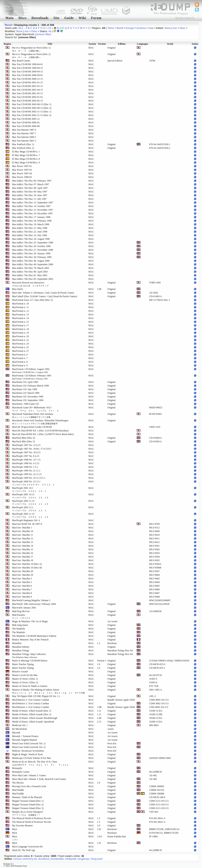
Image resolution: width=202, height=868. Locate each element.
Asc (175, 28)
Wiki (82, 18)
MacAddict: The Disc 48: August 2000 (31, 261)
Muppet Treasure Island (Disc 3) (28, 808)
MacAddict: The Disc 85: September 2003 (33, 279)
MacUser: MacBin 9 (22, 597)
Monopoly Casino (21, 772)
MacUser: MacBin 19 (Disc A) (27, 564)
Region (7, 44)
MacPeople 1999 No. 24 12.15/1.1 (29, 478)
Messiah (16, 733)
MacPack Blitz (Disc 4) (24, 438)
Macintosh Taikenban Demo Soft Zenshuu (33, 415)
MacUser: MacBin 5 (22, 582)
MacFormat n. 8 (20, 362)
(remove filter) (43, 34)
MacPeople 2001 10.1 (29, 489)
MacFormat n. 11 (21, 307)
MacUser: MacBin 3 (22, 579)
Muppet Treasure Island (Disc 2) (28, 805)
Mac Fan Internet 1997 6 (24, 130)
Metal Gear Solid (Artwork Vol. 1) (29, 743)
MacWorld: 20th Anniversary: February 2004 (34, 604)
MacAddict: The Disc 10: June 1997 (30, 195)
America (141, 28)
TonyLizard (97, 859)
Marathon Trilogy (21, 650)
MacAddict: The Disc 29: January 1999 (31, 253)
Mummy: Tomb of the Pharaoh (27, 797)
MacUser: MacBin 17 (23, 557)
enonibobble (57, 859)
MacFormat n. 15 (21, 322)
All (20, 28)
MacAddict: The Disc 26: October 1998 (31, 246)
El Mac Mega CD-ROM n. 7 (26, 155)
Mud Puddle (18, 790)
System (92, 44)
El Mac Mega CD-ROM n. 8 (26, 159)
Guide (69, 18)
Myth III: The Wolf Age (24, 850)
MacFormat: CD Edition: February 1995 (32, 377)
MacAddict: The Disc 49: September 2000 (33, 264)
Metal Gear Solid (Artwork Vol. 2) (29, 747)
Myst (15, 829)
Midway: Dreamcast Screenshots (28, 751)
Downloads (40, 18)
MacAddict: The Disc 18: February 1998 (32, 221)
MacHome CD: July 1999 (25, 389)
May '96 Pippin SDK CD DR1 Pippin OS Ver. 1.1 (36, 696)
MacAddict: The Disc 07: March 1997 (31, 184)
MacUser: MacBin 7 (22, 589)
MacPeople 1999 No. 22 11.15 (27, 474)
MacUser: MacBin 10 (23, 531)
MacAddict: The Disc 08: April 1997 (30, 188)
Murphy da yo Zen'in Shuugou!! (28, 813)
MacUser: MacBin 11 (23, 535)
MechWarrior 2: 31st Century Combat (31, 700)
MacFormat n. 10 (21, 304)
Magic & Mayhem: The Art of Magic (30, 621)
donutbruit (44, 859)
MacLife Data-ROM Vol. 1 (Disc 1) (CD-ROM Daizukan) (40, 431)
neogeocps (84, 859)
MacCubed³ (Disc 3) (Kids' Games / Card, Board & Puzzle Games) (45, 296)
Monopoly (17, 768)
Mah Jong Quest (20, 625)
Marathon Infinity (21, 647)
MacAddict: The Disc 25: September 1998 (33, 243)
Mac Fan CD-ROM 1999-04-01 (27, 64)
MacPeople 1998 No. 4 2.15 (26, 463)
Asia (151, 28)
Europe (130, 28)
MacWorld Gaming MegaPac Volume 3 (31, 600)
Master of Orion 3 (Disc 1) (25, 679)
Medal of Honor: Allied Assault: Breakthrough (35, 718)
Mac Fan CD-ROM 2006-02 (26, 122)
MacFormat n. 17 (21, 325)
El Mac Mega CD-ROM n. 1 (26, 152)
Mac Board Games (21, 61)
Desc (183, 28)
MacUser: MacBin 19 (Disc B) (27, 568)
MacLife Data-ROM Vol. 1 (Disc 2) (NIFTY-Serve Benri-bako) (43, 434)
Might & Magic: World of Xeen (27, 754)
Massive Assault (20, 672)
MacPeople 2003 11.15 (30, 515)
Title (50, 44)
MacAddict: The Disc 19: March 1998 (31, 224)
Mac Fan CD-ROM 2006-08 (26, 126)
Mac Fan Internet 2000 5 (24, 137)
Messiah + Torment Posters (25, 736)
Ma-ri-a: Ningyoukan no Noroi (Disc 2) (31, 56)
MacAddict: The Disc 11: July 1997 (29, 199)
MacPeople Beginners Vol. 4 (26, 520)
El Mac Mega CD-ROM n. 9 (26, 163)
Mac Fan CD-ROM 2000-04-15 (27, 72)
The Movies (18, 783)
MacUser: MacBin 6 (22, 586)
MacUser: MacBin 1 (22, 528)
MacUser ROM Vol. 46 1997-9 (27, 524)
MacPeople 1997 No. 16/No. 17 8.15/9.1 (32, 449)
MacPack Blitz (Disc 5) (24, 441)
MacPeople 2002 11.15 (30, 502)
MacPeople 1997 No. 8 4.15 (26, 456)
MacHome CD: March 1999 (26, 393)
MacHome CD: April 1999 (25, 382)
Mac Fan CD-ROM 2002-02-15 (27, 101)
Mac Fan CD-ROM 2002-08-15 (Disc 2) (32, 108)
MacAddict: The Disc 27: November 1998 (33, 250)
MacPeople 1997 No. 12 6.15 (26, 445)
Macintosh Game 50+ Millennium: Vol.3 (35, 409)
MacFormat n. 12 (21, 311)
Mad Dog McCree (21, 611)
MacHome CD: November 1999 (28, 397)
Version (102, 44)
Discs (23, 18)
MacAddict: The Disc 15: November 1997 (33, 210)
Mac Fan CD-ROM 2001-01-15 (27, 82)
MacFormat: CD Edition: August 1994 (31, 371)
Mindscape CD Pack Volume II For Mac (32, 758)
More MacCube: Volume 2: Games (29, 775)
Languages (143, 44)
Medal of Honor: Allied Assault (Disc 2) (32, 714)
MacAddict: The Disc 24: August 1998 (31, 239)
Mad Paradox (21, 616)
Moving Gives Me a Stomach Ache (29, 786)
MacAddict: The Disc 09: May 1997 (30, 192)
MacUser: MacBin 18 (23, 560)
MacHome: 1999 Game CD (25, 404)
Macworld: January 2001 (24, 608)
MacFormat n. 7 (20, 358)
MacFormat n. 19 (21, 333)
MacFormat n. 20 (21, 336)
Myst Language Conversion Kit (27, 847)
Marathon (17, 643)
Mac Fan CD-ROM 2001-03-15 (27, 86)
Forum (96, 18)
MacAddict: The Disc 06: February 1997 (32, 181)
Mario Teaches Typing (23, 664)
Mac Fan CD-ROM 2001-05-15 (27, 93)
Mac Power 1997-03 (22, 170)
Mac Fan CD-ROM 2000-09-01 (27, 75)
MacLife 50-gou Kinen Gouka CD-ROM (32, 427)
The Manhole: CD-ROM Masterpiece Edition (34, 636)
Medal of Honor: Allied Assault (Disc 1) (32, 711)
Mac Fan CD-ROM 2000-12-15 (27, 79)
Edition (122, 44)
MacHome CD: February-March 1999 (31, 386)
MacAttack (17, 289)
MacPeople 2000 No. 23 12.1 (33, 483)
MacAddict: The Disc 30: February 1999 (32, 257)
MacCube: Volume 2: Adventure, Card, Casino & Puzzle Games (43, 293)
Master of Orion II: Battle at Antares (30, 686)
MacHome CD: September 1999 (28, 400)
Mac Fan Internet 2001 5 (24, 141)
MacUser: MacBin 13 (23, 542)
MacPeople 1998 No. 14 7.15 (26, 460)
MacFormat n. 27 (21, 351)
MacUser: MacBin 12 (23, 539)
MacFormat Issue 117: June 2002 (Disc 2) (33, 300)
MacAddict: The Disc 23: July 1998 (29, 235)
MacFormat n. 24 (21, 344)
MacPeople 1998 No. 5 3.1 (25, 467)
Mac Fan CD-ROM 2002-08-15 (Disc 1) (32, 104)
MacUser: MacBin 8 (22, 593)
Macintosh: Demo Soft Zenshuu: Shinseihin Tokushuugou (40, 422)
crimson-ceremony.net (25, 859)
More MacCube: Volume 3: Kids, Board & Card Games (39, 779)
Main (9, 18)
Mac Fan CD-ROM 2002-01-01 (27, 97)
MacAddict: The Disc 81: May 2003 (30, 275)
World (120, 28)
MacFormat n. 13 (21, 315)
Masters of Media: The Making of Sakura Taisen (48, 691)
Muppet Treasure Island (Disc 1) (28, 801)
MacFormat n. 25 (21, 347)
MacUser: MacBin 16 (23, 553)
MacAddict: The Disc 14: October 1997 (31, 206)
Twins (111, 28)
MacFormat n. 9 (20, 365)
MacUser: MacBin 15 (23, 549)
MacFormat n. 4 (20, 355)
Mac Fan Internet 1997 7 (24, 133)
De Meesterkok (20, 729)
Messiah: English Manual (25, 740)
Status (195, 44)
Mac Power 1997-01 (22, 166)
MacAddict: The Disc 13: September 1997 (33, 203)
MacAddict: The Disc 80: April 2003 (30, 272)
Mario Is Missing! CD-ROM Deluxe (30, 661)
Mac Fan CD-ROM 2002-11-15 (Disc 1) (32, 112)
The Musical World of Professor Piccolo (32, 818)
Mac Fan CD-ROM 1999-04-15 (27, 68)
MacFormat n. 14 (21, 318)
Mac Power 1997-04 (22, 173)
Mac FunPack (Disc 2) (23, 148)
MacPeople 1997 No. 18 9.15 (26, 452)
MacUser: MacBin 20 (23, 571)
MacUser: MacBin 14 (23, 546)
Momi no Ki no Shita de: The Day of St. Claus (40, 763)
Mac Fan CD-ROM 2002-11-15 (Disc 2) (32, 115)
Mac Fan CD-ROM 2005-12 (26, 119)
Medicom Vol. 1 (20, 725)
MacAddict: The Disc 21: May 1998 (30, 228)
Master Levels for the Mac (25, 675)
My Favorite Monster (23, 826)
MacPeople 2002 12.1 (29, 509)
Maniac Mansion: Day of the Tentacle (30, 640)
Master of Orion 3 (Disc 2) (25, 682)
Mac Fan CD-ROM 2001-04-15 (27, 90)
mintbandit (71, 859)
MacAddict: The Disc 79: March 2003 (31, 268)
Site (57, 18)
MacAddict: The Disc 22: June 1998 (30, 232)
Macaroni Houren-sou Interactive (30, 284)
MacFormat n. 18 (21, 329)
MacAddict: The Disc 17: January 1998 (31, 217)
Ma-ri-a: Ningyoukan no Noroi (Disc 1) (31, 49)
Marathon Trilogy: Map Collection (29, 656)
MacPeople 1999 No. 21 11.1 (26, 471)
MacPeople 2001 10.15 (30, 496)
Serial (170, 44)
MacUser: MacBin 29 (23, 575)
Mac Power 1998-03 (22, 177)
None (168, 28)
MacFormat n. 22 (21, 340)
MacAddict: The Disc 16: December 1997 (32, 213)
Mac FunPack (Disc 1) (23, 144)
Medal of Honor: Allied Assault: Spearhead (33, 722)
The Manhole (19, 629)
